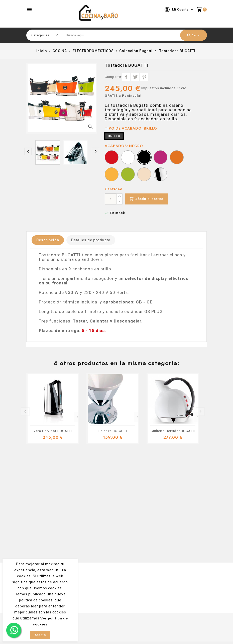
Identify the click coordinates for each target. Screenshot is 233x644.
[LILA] (160, 158)
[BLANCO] (128, 158)
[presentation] (28, 151)
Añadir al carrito (147, 199)
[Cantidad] (111, 199)
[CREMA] (144, 175)
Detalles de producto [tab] (93, 240)
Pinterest (144, 77)
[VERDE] (128, 175)
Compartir (126, 77)
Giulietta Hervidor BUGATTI (173, 431)
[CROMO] (160, 175)
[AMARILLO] (112, 175)
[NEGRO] (144, 158)
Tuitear (135, 77)
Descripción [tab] (48, 240)
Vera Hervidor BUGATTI (53, 431)
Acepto (40, 635)
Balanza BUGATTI (113, 431)
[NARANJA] (177, 158)
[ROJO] (112, 158)
